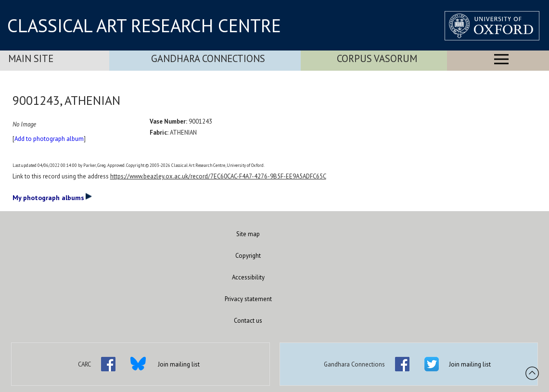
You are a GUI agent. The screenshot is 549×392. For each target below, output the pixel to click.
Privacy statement (248, 299)
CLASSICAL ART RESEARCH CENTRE (144, 25)
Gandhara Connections (208, 58)
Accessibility (248, 277)
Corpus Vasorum (377, 58)
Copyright (248, 256)
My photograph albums (52, 197)
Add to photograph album (49, 139)
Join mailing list (179, 364)
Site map (248, 234)
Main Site (31, 58)
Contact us (248, 321)
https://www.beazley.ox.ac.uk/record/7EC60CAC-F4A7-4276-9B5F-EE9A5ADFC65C (218, 176)
